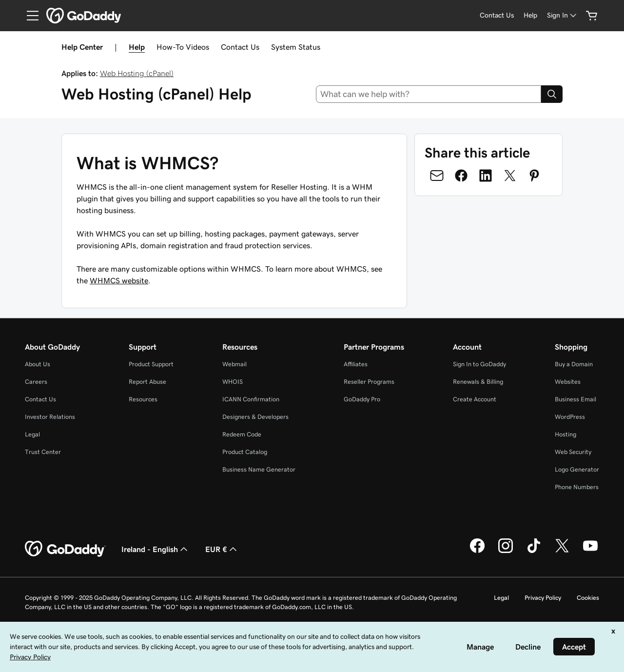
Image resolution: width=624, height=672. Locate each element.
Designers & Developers (255, 417)
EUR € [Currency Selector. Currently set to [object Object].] (222, 549)
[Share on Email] (437, 176)
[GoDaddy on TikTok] (534, 552)
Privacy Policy (543, 598)
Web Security (573, 452)
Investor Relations (50, 417)
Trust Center (43, 452)
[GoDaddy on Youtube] (590, 552)
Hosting (565, 434)
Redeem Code (242, 434)
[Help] (530, 15)
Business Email (575, 399)
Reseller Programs (369, 382)
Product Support (151, 364)
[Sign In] (563, 15)
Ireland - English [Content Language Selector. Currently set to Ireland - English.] (156, 549)
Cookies (588, 598)
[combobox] (429, 94)
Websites (568, 382)
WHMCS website (119, 280)
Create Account (475, 399)
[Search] (552, 94)
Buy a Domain (574, 364)
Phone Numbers (577, 487)
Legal (32, 434)
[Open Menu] (29, 16)
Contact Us (240, 47)
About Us (38, 364)
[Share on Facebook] (461, 176)
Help (137, 47)
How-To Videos (183, 47)
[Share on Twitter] (510, 176)
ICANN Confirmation (251, 399)
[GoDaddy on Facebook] (477, 552)
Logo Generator (577, 469)
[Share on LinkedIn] (486, 176)
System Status (296, 47)
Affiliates (356, 364)
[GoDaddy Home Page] (65, 549)
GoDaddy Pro (362, 399)
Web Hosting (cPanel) (137, 73)
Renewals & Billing (478, 382)
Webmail (234, 364)
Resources (143, 399)
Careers (36, 382)
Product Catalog (245, 452)
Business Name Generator (259, 469)
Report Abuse (147, 382)
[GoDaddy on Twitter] (562, 552)
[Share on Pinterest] (534, 176)
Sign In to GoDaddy (479, 364)
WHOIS (233, 382)
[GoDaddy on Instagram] (506, 552)
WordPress (570, 417)
